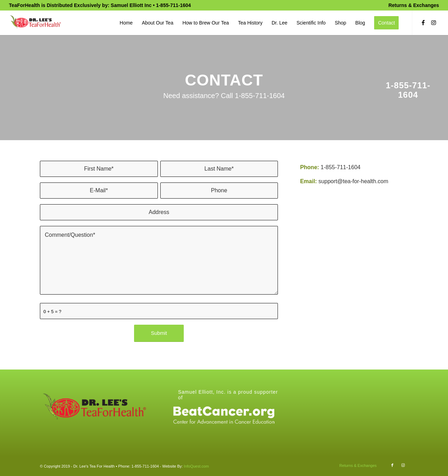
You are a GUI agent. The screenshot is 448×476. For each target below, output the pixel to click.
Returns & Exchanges (414, 5)
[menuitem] (412, 5)
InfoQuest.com (196, 466)
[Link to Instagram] (434, 22)
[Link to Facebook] (423, 22)
